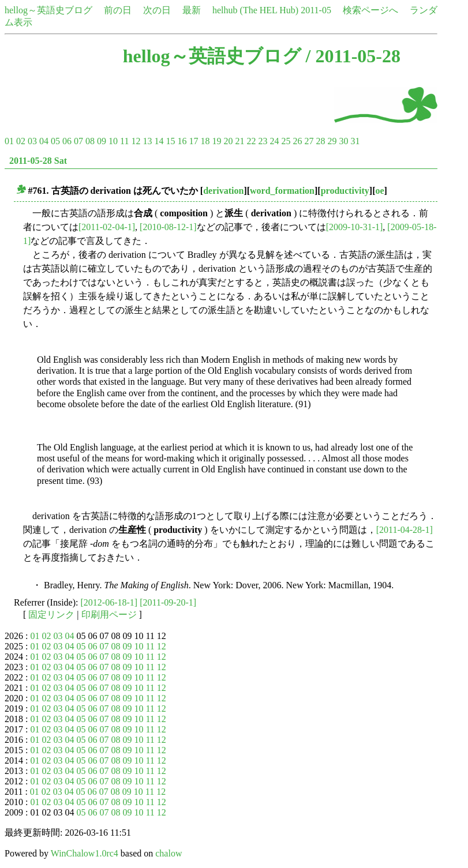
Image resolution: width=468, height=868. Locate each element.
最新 (192, 10)
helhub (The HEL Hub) (255, 10)
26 (297, 141)
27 (309, 141)
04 (44, 141)
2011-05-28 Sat (38, 161)
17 (193, 141)
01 (9, 141)
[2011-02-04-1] (107, 227)
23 (263, 141)
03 (32, 141)
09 (102, 141)
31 (355, 141)
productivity (345, 191)
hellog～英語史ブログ (48, 10)
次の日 (157, 10)
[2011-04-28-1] (405, 530)
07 (78, 141)
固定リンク (51, 615)
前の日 (118, 10)
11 (124, 141)
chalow (169, 853)
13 (147, 141)
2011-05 (316, 10)
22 (251, 141)
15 (170, 141)
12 (136, 141)
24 (274, 141)
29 (332, 141)
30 (343, 141)
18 (205, 141)
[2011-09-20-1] (168, 602)
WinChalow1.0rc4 (85, 853)
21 (239, 141)
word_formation (282, 191)
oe (379, 191)
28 (320, 141)
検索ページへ (370, 10)
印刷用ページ (109, 615)
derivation (223, 191)
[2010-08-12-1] (168, 227)
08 (90, 141)
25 (286, 141)
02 (21, 141)
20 (228, 141)
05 (55, 141)
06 (67, 141)
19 (216, 141)
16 (182, 141)
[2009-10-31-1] (355, 227)
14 (159, 141)
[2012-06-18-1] (109, 602)
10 (113, 141)
